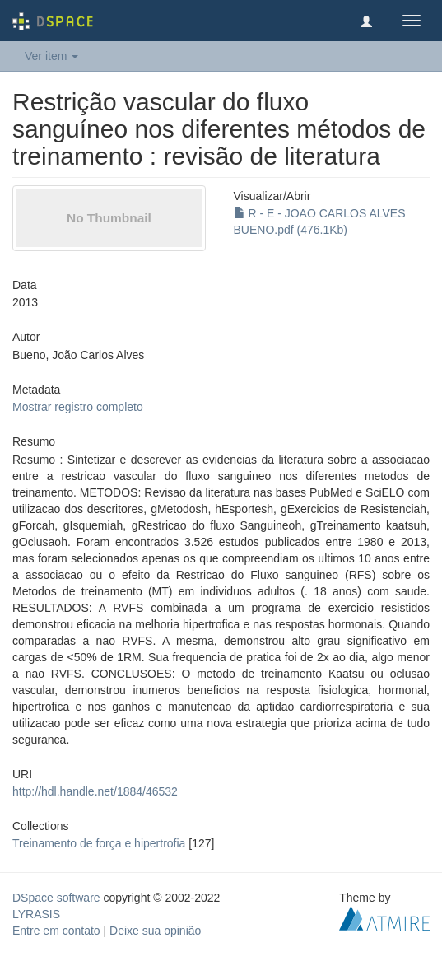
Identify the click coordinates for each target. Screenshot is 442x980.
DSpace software (56, 898)
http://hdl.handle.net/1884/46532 (95, 791)
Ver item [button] (51, 56)
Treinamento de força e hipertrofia (99, 843)
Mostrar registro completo (78, 407)
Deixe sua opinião (155, 931)
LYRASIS (36, 914)
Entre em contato (56, 931)
